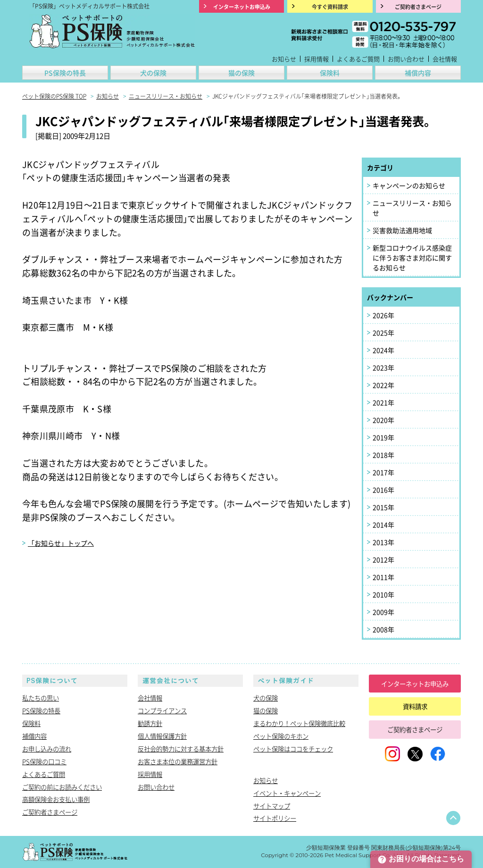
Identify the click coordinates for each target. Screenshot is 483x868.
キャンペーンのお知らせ (409, 185)
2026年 (383, 315)
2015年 (383, 507)
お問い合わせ (406, 59)
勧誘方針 (150, 723)
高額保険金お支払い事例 (56, 799)
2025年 (383, 333)
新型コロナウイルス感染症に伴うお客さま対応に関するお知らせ (412, 258)
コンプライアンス (162, 710)
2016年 (383, 490)
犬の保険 (153, 73)
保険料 (330, 73)
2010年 (383, 594)
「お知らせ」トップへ (61, 543)
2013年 (383, 542)
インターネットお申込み (415, 684)
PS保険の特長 (65, 73)
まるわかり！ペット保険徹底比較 (299, 723)
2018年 (383, 455)
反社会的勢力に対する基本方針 (181, 749)
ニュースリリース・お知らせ (412, 208)
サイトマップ (272, 806)
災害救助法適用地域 (402, 230)
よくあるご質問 (358, 59)
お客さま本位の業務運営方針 (178, 761)
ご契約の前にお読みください (62, 787)
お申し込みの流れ (47, 749)
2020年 (383, 420)
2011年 (383, 577)
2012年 (383, 559)
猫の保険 (241, 73)
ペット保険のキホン (281, 736)
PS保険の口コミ (44, 761)
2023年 (383, 367)
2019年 (383, 437)
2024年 (383, 350)
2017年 (383, 472)
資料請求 (415, 706)
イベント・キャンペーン (287, 793)
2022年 (383, 385)
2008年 (383, 629)
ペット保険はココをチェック (293, 749)
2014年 (383, 525)
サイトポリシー (275, 818)
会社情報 (445, 59)
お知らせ (284, 59)
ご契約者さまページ (50, 812)
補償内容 (418, 73)
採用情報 (316, 59)
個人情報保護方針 (162, 736)
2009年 (383, 612)
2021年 (383, 402)
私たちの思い (41, 698)
